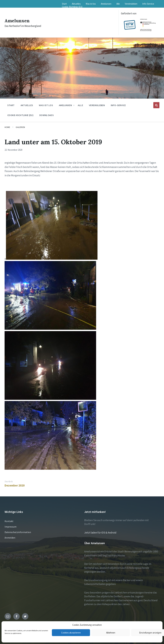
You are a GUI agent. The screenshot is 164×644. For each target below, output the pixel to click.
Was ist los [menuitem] (91, 4)
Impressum (11, 527)
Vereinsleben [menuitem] (131, 4)
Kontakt (9, 521)
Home (7, 127)
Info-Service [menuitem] (148, 4)
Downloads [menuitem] (47, 115)
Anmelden (10, 538)
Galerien (20, 127)
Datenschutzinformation (18, 532)
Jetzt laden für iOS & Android (100, 533)
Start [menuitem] (64, 4)
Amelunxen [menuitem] (106, 4)
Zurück (9, 481)
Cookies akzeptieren (71, 633)
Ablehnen (111, 633)
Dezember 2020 (15, 485)
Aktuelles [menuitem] (76, 4)
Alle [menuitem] (118, 4)
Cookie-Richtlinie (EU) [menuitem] (72, 7)
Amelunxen (17, 21)
